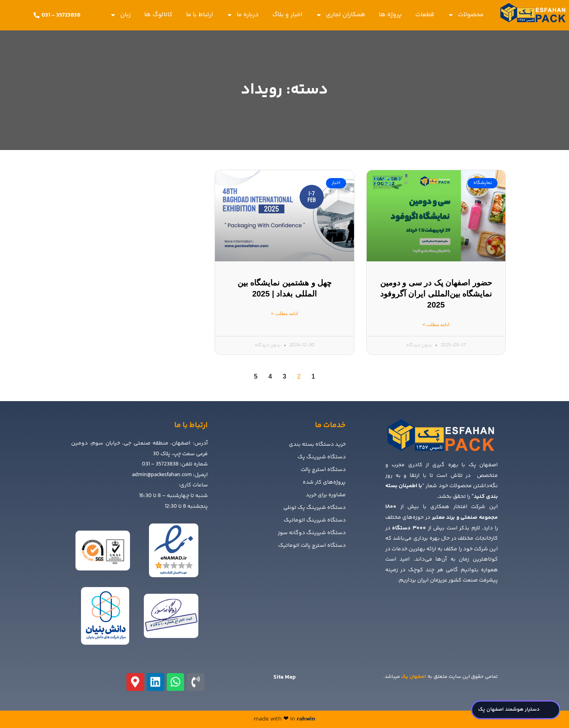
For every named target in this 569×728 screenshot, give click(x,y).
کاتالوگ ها (158, 15)
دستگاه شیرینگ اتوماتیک (315, 520)
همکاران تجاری (341, 15)
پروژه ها (390, 15)
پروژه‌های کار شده (324, 482)
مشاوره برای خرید (326, 495)
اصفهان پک (414, 677)
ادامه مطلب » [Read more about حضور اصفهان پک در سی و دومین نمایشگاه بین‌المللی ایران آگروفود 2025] (436, 325)
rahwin (306, 719)
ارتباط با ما (200, 15)
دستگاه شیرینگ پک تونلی (315, 508)
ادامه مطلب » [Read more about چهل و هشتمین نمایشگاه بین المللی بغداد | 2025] (284, 313)
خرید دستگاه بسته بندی (317, 445)
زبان (120, 15)
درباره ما (243, 15)
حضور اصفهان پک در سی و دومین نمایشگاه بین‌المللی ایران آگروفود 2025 (436, 294)
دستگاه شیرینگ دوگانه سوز (312, 533)
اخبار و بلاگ (287, 15)
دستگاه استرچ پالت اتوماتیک (312, 546)
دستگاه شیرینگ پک (322, 457)
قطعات (425, 15)
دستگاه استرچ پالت (323, 470)
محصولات (466, 15)
